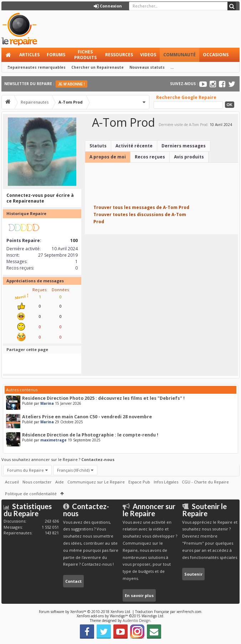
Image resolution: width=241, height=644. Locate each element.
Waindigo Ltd (152, 616)
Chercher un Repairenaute (98, 67)
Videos (148, 55)
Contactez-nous (98, 459)
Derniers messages (184, 146)
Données (60, 290)
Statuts (98, 146)
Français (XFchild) (73, 470)
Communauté (180, 55)
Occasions (216, 55)
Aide (60, 482)
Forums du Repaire (25, 470)
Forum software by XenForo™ (85, 612)
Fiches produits (85, 55)
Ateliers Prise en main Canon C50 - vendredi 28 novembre (87, 417)
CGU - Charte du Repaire (205, 482)
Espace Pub (139, 482)
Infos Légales (166, 482)
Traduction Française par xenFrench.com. (169, 612)
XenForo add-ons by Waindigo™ (102, 616)
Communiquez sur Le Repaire (96, 482)
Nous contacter (37, 482)
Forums (56, 55)
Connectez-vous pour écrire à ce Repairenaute (40, 198)
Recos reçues (150, 157)
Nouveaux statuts (147, 67)
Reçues (39, 290)
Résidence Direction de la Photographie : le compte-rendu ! (90, 435)
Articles (29, 55)
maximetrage (53, 440)
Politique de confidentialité (31, 494)
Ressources (119, 55)
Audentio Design (137, 621)
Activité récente (134, 146)
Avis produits (189, 157)
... (172, 67)
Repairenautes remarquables (37, 67)
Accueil (9, 55)
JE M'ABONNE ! (71, 84)
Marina (47, 403)
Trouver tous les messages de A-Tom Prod (141, 207)
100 (74, 240)
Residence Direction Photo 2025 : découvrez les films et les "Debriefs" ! (103, 398)
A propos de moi (108, 157)
